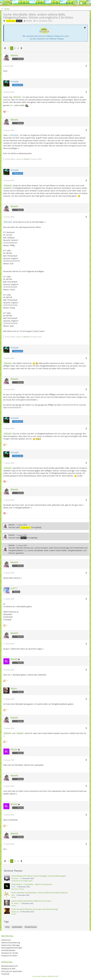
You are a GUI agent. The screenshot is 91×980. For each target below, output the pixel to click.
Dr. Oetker (15, 903)
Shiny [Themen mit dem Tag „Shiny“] (7, 927)
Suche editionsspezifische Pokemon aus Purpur (31, 901)
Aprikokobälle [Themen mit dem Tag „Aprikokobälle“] (17, 927)
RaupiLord (15, 912)
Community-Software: (45, 976)
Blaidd (8, 733)
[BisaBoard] (6, 3)
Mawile (29, 21)
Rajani (21, 733)
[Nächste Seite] (21, 48)
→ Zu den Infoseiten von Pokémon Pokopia (46, 39)
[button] (88, 3)
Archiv (14, 897)
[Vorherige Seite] (5, 48)
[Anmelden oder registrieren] (81, 3)
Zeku (13, 895)
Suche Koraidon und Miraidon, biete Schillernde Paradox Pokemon (40, 893)
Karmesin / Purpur (18, 889)
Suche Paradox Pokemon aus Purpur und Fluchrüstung (35, 909)
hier (11, 105)
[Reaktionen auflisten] (6, 111)
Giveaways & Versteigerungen (22, 881)
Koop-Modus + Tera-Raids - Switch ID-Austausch (32, 884)
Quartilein (15, 878)
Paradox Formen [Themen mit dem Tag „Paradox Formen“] (31, 927)
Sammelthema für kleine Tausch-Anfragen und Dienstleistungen (39, 876)
